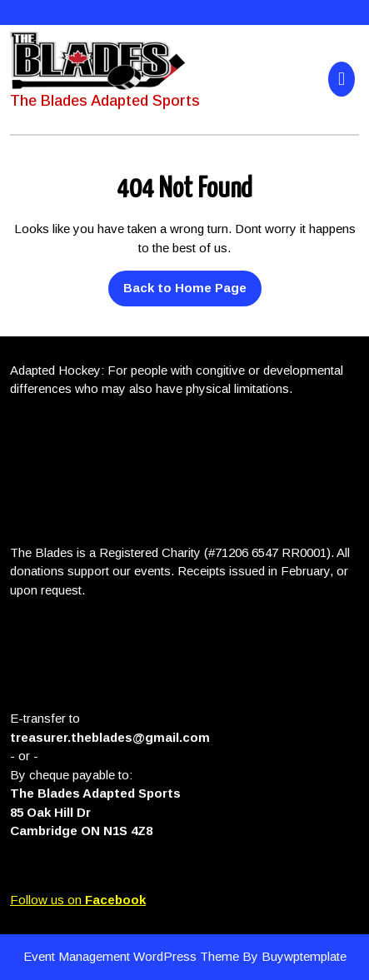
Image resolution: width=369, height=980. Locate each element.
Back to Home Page (177, 283)
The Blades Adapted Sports (105, 101)
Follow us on (78, 900)
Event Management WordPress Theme (133, 956)
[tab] (344, 79)
